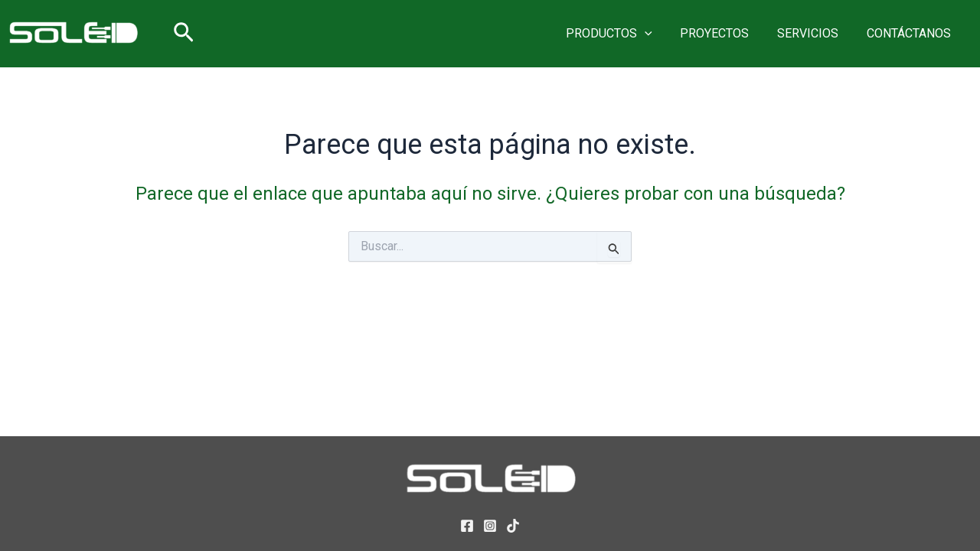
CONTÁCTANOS (910, 33)
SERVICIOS (813, 33)
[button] (184, 33)
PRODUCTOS (621, 34)
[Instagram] (490, 526)
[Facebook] (467, 526)
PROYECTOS (724, 33)
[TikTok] (513, 526)
